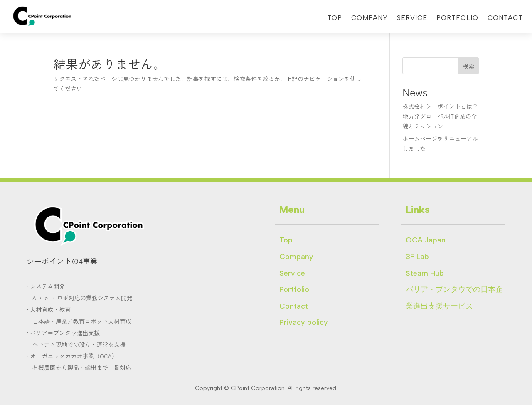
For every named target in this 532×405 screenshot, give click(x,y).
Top (335, 18)
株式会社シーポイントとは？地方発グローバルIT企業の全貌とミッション (440, 116)
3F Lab (417, 257)
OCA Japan (426, 240)
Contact (505, 18)
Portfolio (457, 18)
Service (412, 18)
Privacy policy (304, 322)
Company (369, 18)
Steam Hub (425, 273)
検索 (468, 66)
